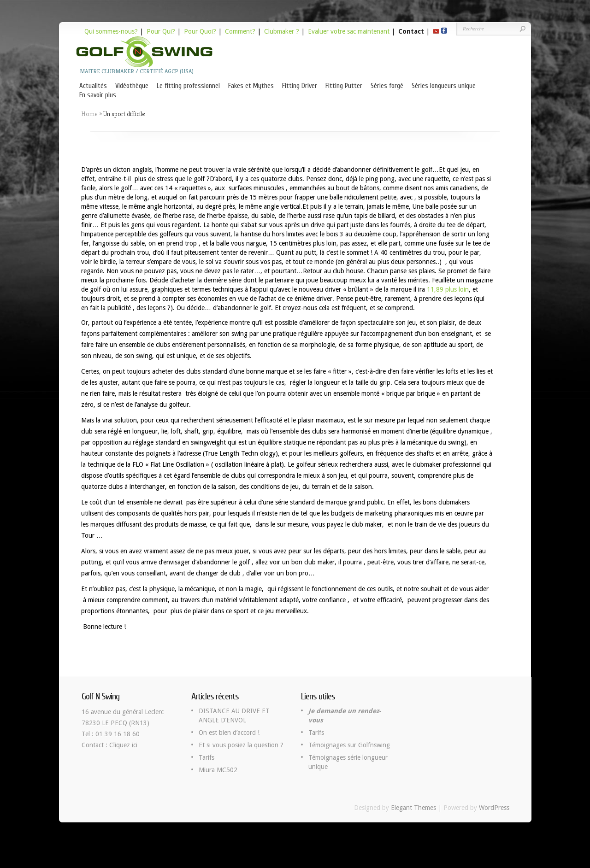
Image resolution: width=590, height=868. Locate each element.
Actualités (93, 86)
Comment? (240, 31)
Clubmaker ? (282, 31)
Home (89, 114)
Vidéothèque (132, 86)
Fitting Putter (344, 86)
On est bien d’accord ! (229, 733)
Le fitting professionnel (188, 86)
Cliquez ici (123, 745)
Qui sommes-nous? (111, 31)
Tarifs (206, 757)
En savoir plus (98, 95)
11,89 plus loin (448, 289)
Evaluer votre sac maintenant (349, 31)
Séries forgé (387, 86)
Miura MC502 (218, 770)
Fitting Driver (300, 86)
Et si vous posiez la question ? (241, 745)
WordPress (494, 808)
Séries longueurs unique (444, 86)
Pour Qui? (161, 31)
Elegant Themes (413, 808)
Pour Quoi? (200, 31)
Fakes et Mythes (251, 86)
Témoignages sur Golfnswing (349, 745)
